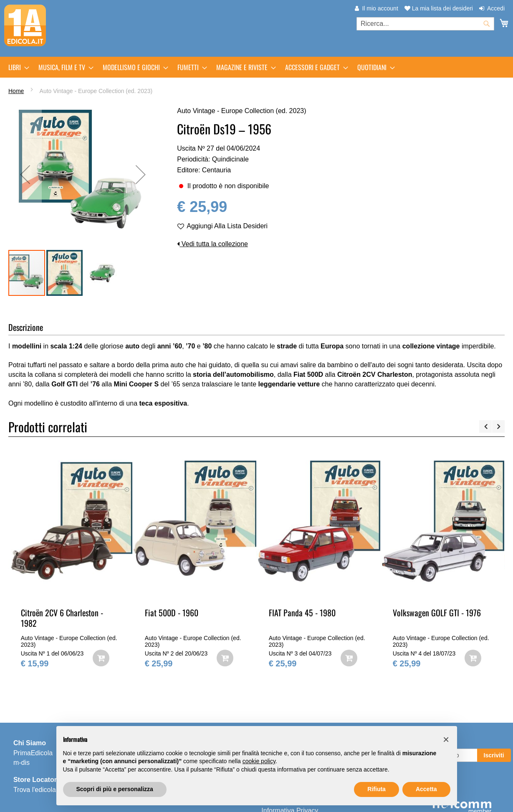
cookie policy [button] (259, 761)
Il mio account (380, 8)
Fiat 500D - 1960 (172, 613)
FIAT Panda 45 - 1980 (302, 613)
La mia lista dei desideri (439, 8)
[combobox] (425, 24)
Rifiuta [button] (377, 789)
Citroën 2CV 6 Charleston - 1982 (62, 618)
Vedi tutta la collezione (212, 244)
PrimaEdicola (33, 753)
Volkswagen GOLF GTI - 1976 (437, 613)
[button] (25, 175)
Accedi (496, 8)
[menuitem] (16, 67)
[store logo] (25, 25)
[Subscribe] (494, 755)
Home (16, 91)
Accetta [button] (426, 789)
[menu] (256, 67)
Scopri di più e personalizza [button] (115, 789)
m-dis (21, 763)
